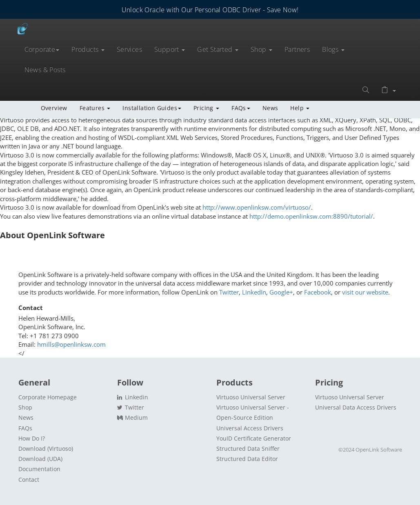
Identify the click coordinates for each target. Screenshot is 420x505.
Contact (29, 480)
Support (170, 49)
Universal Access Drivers (250, 428)
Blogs (333, 49)
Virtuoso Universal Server (251, 397)
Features (95, 108)
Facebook (318, 292)
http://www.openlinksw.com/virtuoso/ (257, 207)
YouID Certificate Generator (254, 438)
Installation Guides (152, 108)
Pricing (206, 108)
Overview (54, 108)
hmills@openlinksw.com (71, 344)
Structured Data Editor (247, 459)
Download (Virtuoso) (46, 449)
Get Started (218, 49)
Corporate (42, 49)
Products (88, 49)
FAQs (241, 108)
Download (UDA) (40, 459)
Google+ (281, 292)
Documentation (39, 469)
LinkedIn (254, 292)
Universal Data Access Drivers (356, 407)
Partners (297, 49)
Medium (132, 418)
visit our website (365, 292)
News (270, 108)
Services (129, 49)
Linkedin (133, 397)
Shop (261, 49)
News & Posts (45, 70)
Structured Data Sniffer (248, 449)
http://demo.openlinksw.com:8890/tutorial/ (311, 216)
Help (300, 108)
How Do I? (32, 438)
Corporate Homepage (48, 397)
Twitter (229, 292)
